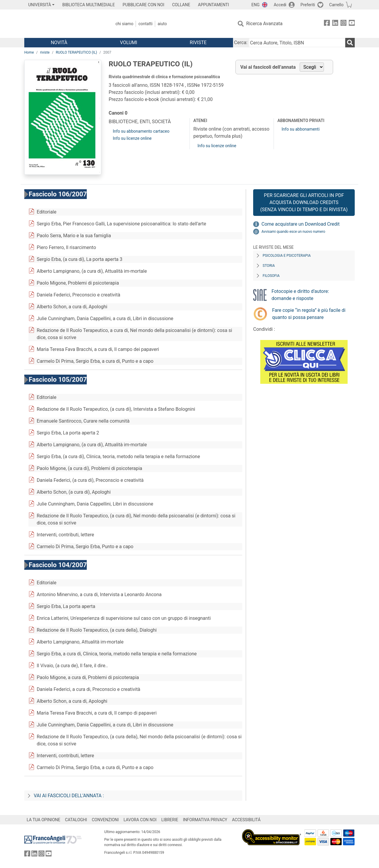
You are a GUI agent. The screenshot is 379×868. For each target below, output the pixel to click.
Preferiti (308, 5)
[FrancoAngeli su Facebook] (327, 24)
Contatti (145, 24)
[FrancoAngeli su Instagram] (343, 24)
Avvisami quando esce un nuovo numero (293, 232)
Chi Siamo (124, 24)
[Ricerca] (350, 43)
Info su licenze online (132, 138)
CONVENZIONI (105, 820)
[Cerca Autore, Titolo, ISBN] (297, 43)
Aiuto (162, 24)
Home (29, 52)
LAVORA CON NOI (140, 820)
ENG (255, 5)
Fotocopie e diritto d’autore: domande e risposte (300, 295)
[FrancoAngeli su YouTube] (352, 24)
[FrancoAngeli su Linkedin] (335, 24)
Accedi (280, 5)
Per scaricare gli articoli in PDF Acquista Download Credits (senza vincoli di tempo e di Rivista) (304, 202)
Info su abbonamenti (301, 129)
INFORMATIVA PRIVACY (205, 820)
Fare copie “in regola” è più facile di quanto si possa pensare (309, 314)
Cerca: (241, 42)
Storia (269, 266)
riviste (45, 52)
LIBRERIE (170, 820)
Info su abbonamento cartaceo (141, 131)
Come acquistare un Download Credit (301, 224)
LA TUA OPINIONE (44, 820)
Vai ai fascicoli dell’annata (268, 67)
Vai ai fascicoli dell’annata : (69, 796)
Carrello (336, 5)
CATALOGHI (76, 820)
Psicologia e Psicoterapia (287, 256)
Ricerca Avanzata (265, 24)
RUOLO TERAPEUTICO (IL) (76, 52)
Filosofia (271, 276)
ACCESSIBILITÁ (246, 820)
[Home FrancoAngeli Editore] (64, 24)
